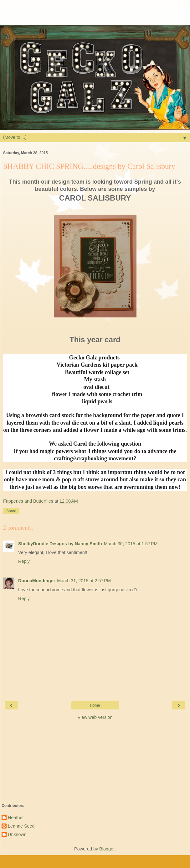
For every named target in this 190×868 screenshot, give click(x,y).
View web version (95, 717)
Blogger (107, 849)
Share (11, 511)
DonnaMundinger (37, 581)
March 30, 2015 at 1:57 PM (131, 544)
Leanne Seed (21, 826)
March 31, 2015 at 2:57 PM (84, 581)
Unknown (17, 834)
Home (95, 705)
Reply (24, 561)
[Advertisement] (95, 17)
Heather (16, 818)
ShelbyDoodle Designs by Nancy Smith (60, 544)
